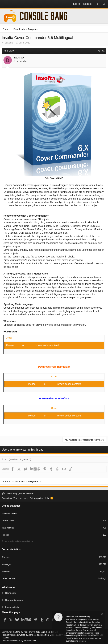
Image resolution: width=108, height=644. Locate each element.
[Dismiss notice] (102, 615)
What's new (8, 587)
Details (6, 638)
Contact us (7, 498)
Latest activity (12, 607)
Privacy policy (36, 498)
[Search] (104, 4)
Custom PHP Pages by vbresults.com (19, 641)
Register (30, 345)
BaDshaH (10, 43)
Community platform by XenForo (30, 632)
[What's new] (97, 4)
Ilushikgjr (102, 578)
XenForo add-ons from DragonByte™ (46, 635)
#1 (103, 51)
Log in (19, 345)
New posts (10, 593)
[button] (5, 4)
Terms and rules (21, 498)
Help (47, 498)
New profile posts (14, 600)
